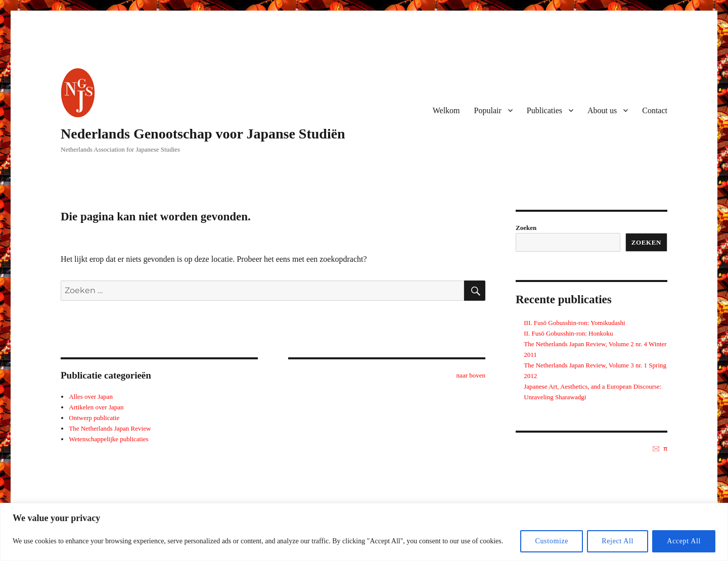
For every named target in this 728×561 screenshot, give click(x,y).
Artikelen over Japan (96, 407)
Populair (488, 110)
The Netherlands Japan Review (110, 428)
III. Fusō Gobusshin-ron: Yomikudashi (574, 323)
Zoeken (526, 228)
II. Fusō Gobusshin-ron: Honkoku (568, 333)
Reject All (618, 541)
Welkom (446, 110)
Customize (552, 541)
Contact (655, 110)
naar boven (471, 375)
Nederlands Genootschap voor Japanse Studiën (203, 134)
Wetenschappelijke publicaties (108, 439)
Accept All (684, 541)
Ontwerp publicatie (94, 418)
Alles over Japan (91, 396)
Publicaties (544, 110)
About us (602, 110)
